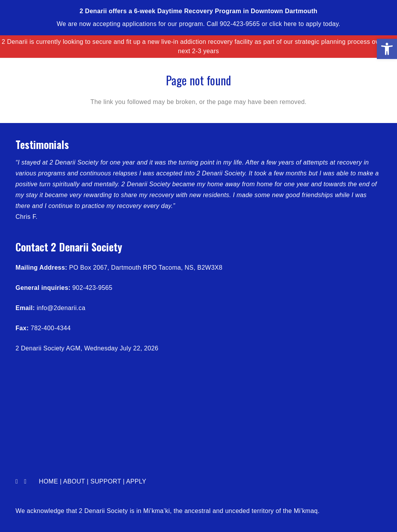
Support (106, 481)
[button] (387, 49)
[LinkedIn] (25, 482)
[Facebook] (17, 482)
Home (48, 481)
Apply (136, 481)
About (74, 481)
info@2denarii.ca (61, 308)
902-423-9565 (92, 288)
